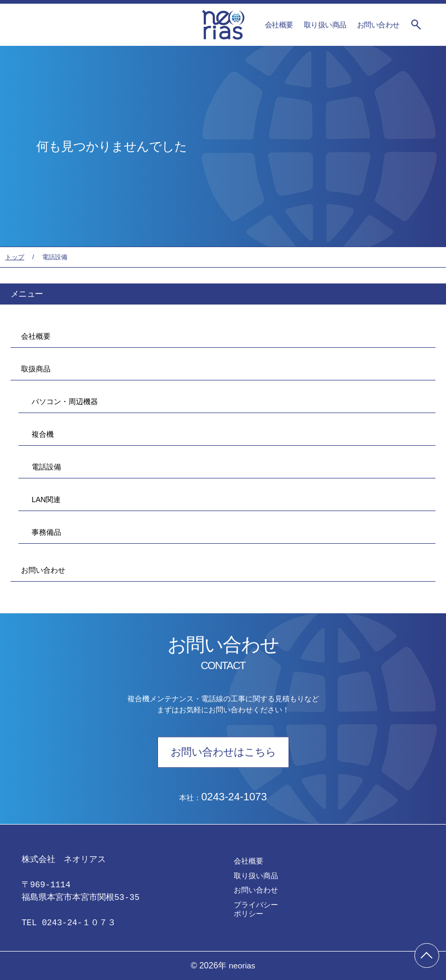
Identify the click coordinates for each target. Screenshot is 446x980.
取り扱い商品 (325, 25)
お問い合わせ (378, 25)
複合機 (40, 434)
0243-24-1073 (234, 797)
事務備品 (44, 532)
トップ (15, 257)
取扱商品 (36, 369)
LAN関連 (43, 499)
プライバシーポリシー (256, 909)
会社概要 (279, 25)
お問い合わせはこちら (223, 752)
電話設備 (44, 467)
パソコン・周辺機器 (62, 401)
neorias (242, 966)
